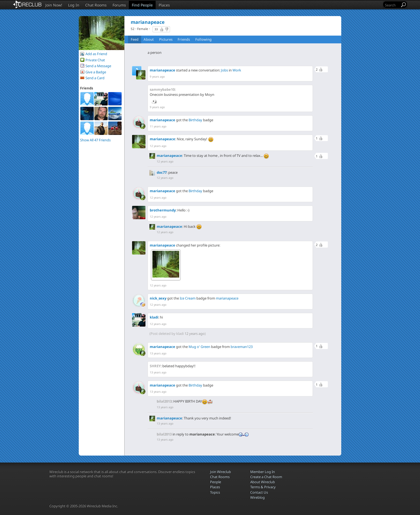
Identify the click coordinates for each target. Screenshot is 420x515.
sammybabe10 (162, 89)
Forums (119, 5)
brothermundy (163, 210)
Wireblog (257, 497)
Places (164, 5)
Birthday (195, 120)
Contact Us (259, 492)
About (149, 39)
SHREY (155, 366)
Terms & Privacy (263, 487)
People (215, 482)
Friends (184, 39)
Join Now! (54, 5)
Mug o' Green (199, 347)
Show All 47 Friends (95, 140)
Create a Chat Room (266, 477)
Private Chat (95, 60)
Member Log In (262, 472)
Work (237, 70)
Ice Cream (188, 298)
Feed (135, 39)
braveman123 (242, 347)
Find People (142, 5)
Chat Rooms (96, 5)
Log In (74, 5)
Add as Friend (96, 54)
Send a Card (95, 78)
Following (203, 39)
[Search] (392, 5)
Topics (215, 492)
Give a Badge (96, 72)
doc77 (162, 172)
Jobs (224, 70)
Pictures (166, 39)
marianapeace (162, 70)
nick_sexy (158, 298)
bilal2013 (164, 401)
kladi (154, 317)
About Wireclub (262, 482)
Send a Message (98, 66)
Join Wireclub (220, 472)
